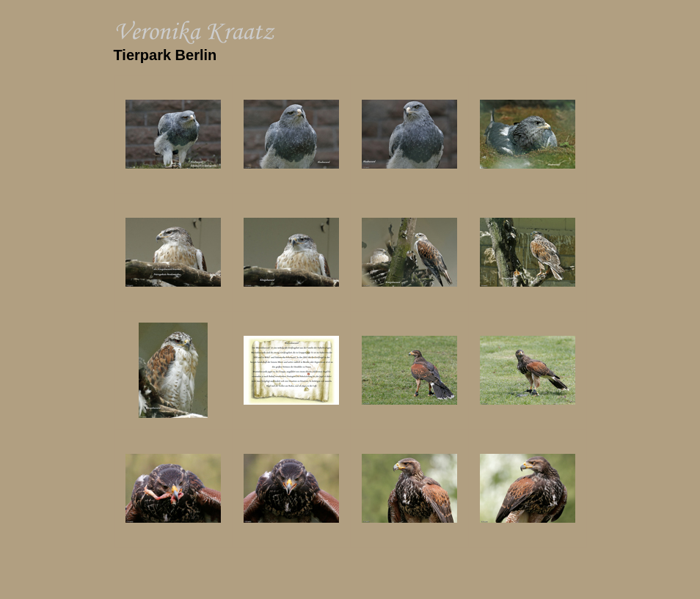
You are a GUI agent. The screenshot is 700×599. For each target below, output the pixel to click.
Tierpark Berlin (165, 55)
